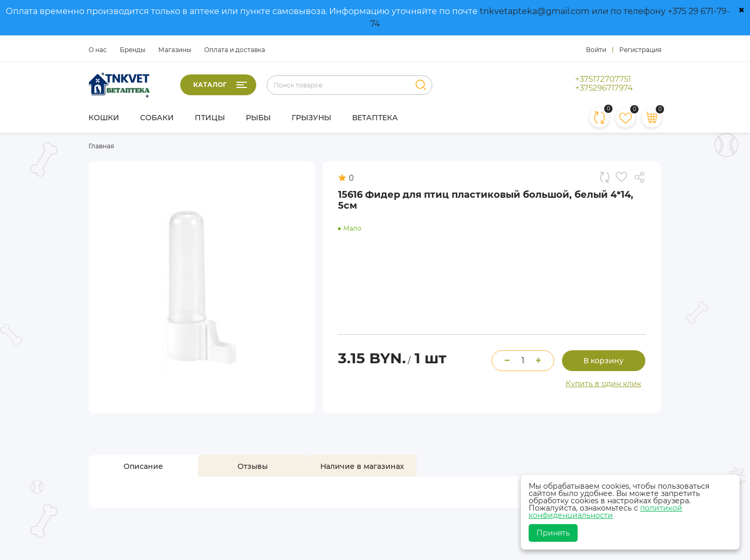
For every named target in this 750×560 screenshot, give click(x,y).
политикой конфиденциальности (605, 512)
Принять (553, 533)
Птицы (210, 118)
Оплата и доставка (235, 50)
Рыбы (258, 118)
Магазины (175, 50)
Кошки (104, 118)
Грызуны (311, 118)
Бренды (133, 50)
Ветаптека (375, 118)
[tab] (143, 466)
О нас (98, 50)
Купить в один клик (603, 384)
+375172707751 (603, 79)
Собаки (157, 118)
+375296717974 (604, 88)
